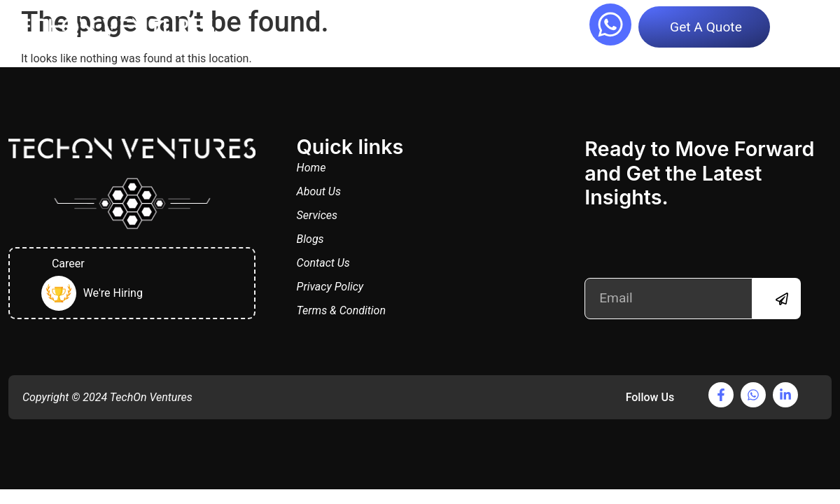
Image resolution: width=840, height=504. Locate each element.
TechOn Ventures (151, 397)
